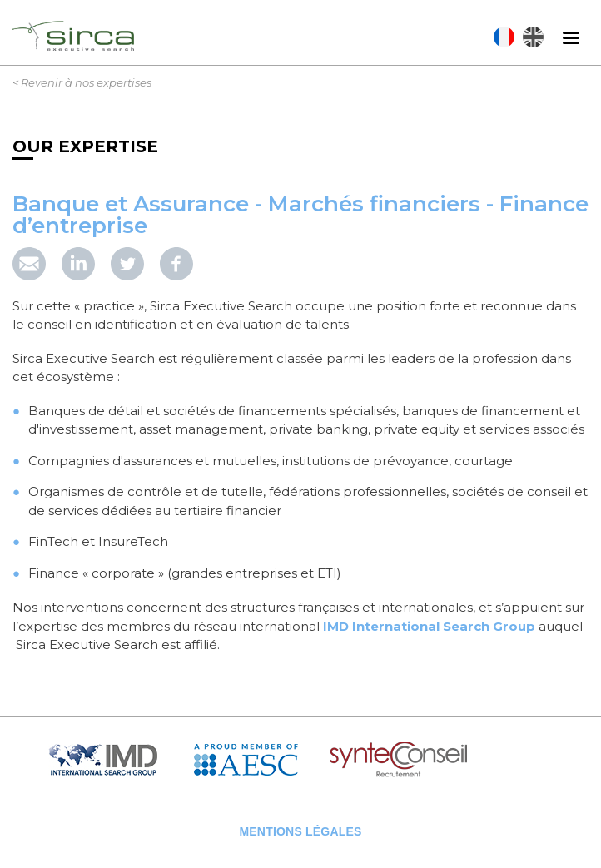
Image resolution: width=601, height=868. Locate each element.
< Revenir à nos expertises (82, 82)
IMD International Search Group (429, 626)
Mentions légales (300, 831)
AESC (258, 760)
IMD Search (117, 760)
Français (504, 37)
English (533, 37)
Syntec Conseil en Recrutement (441, 760)
